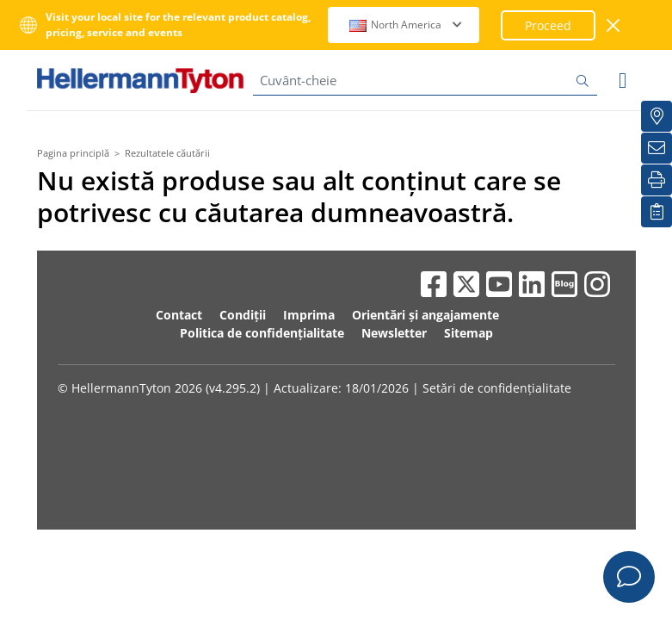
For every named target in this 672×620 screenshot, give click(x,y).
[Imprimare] (657, 180)
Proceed (548, 25)
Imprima (309, 315)
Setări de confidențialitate (497, 388)
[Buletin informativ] (657, 148)
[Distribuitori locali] (657, 116)
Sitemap (469, 333)
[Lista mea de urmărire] (657, 212)
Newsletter (394, 333)
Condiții (243, 315)
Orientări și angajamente (425, 315)
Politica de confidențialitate (262, 333)
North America (406, 25)
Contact (179, 315)
